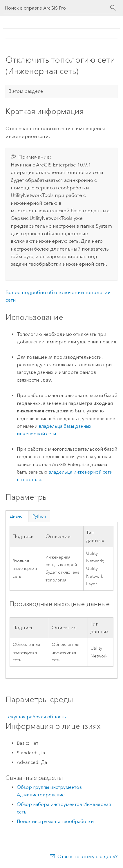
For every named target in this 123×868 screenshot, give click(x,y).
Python (39, 516)
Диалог (17, 516)
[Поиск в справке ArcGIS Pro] (56, 8)
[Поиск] (113, 8)
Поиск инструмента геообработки (55, 821)
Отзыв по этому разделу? (87, 856)
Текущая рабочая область (36, 717)
